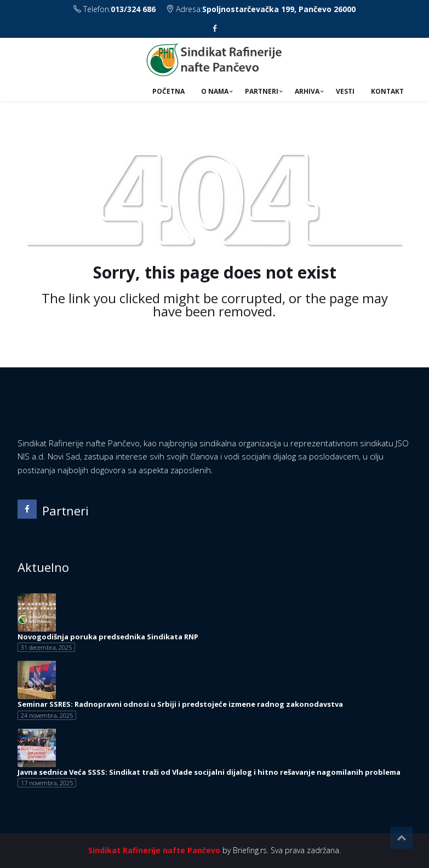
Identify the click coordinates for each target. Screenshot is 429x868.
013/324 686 (133, 9)
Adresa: (261, 9)
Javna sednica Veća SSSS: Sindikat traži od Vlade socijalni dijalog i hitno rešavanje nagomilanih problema (209, 772)
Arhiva (307, 91)
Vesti (345, 91)
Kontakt (387, 91)
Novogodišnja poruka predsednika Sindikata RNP (108, 637)
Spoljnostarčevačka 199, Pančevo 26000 (279, 9)
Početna (168, 91)
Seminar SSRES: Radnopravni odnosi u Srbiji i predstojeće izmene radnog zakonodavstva (180, 704)
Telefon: (116, 9)
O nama (215, 91)
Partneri (262, 91)
